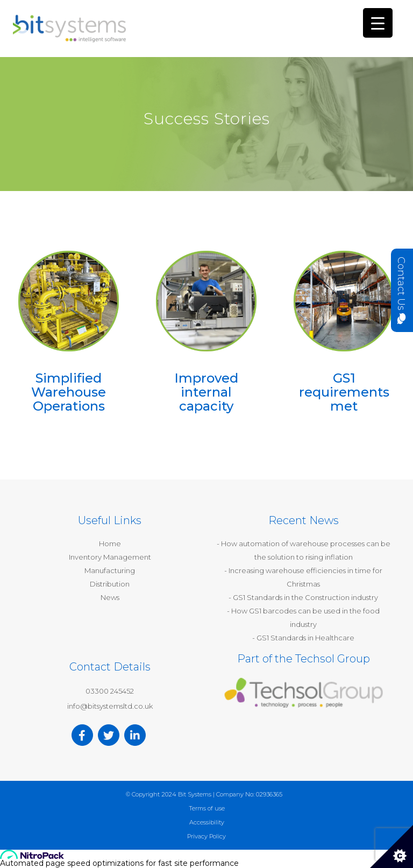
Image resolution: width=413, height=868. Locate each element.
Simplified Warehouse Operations (69, 392)
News (110, 597)
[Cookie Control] (391, 846)
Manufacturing (110, 570)
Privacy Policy (206, 836)
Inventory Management (110, 557)
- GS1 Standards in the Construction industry (303, 597)
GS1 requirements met (344, 392)
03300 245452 (110, 691)
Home (110, 544)
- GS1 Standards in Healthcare (303, 638)
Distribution (110, 584)
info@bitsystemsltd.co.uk (110, 706)
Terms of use (207, 808)
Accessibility (207, 822)
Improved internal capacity (206, 392)
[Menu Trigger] (378, 23)
